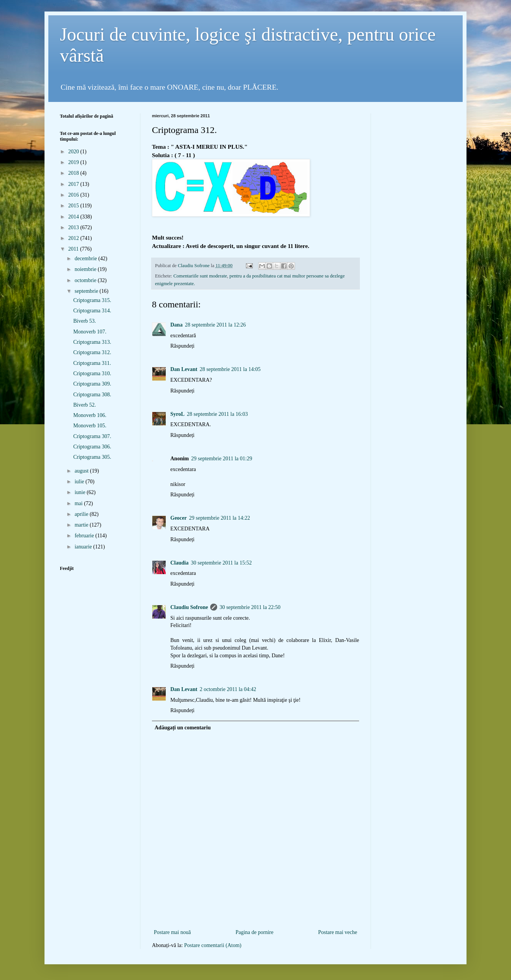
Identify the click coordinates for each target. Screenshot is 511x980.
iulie (80, 482)
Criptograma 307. (92, 436)
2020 (74, 152)
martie (82, 525)
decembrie (86, 259)
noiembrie (86, 269)
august (82, 471)
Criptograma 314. (92, 311)
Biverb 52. (85, 405)
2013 (74, 227)
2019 (74, 162)
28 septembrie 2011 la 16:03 (217, 414)
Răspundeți (182, 346)
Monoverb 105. (90, 426)
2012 (74, 238)
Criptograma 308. (92, 395)
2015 (74, 206)
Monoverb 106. (90, 415)
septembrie (87, 291)
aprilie (82, 514)
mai (79, 503)
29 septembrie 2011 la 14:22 (220, 518)
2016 (74, 195)
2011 (74, 249)
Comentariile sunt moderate (200, 276)
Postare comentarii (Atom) (213, 945)
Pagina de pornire (255, 932)
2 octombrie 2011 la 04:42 (228, 689)
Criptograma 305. (92, 457)
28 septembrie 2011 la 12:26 (215, 325)
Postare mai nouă (172, 932)
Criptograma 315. (92, 300)
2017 (74, 184)
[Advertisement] (255, 915)
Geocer (179, 518)
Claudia (179, 563)
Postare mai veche (338, 932)
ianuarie (84, 547)
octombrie (86, 280)
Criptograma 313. (92, 342)
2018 (74, 173)
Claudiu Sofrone (189, 607)
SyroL (177, 414)
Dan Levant (184, 369)
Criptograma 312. (92, 352)
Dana (176, 325)
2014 (74, 217)
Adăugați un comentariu (183, 728)
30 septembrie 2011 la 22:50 (250, 607)
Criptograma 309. (92, 384)
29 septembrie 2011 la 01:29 (222, 459)
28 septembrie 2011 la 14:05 (230, 369)
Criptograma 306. (92, 447)
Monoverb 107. (90, 332)
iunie (81, 492)
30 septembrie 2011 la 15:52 (221, 563)
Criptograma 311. (92, 363)
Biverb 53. (85, 321)
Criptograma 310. (92, 373)
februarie (85, 536)
